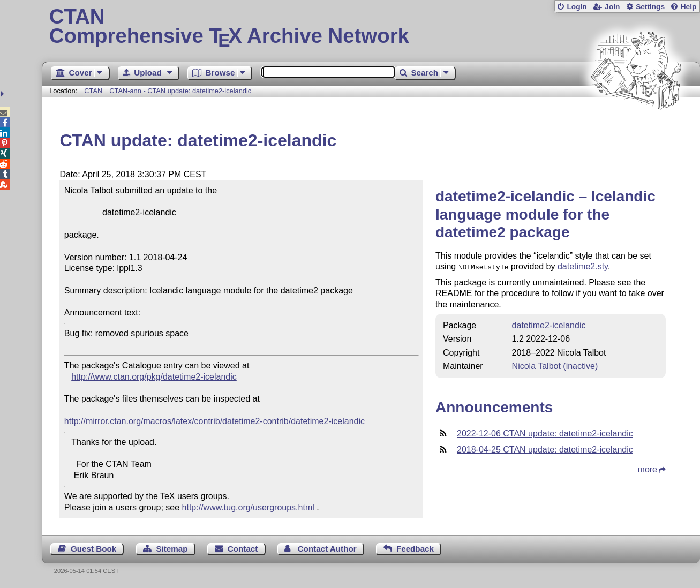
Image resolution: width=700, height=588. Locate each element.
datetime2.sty (583, 266)
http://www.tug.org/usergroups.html (248, 507)
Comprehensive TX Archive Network (371, 27)
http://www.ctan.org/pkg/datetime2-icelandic (154, 377)
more (648, 468)
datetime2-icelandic (549, 324)
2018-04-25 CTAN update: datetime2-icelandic (545, 448)
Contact (243, 549)
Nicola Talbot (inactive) (555, 365)
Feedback (415, 549)
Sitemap (172, 549)
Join (612, 7)
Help (689, 7)
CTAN (93, 91)
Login (577, 7)
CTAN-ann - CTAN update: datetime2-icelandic (180, 91)
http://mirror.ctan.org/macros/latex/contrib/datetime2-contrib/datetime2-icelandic (214, 421)
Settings (650, 7)
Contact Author (327, 549)
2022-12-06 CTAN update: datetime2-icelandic (545, 432)
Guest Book (93, 549)
